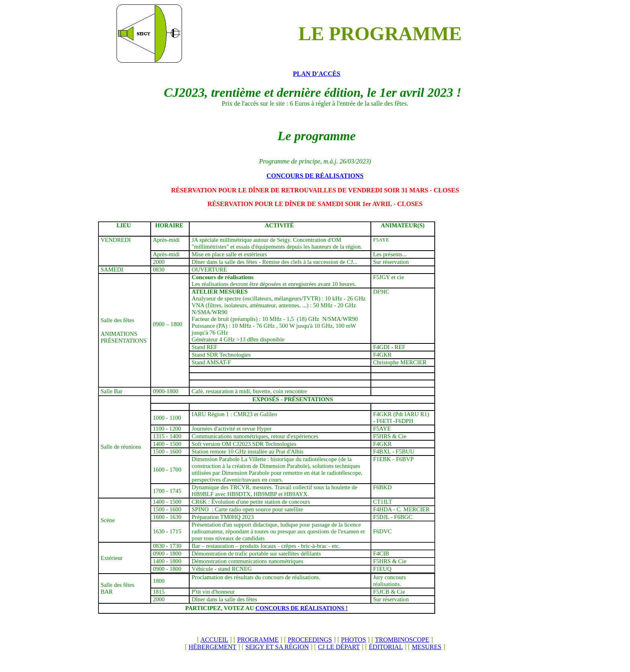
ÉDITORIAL (386, 647)
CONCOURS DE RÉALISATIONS (315, 176)
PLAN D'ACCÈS (317, 74)
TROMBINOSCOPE (402, 640)
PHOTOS (354, 640)
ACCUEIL (214, 640)
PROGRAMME (258, 640)
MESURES (427, 647)
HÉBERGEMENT (212, 647)
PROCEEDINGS (310, 640)
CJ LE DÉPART (339, 647)
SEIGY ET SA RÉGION (277, 647)
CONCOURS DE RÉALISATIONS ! (302, 608)
